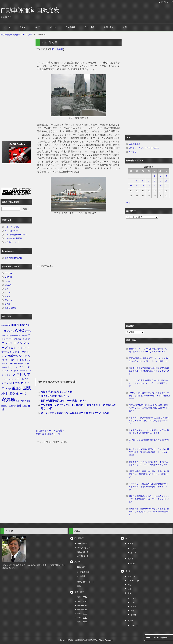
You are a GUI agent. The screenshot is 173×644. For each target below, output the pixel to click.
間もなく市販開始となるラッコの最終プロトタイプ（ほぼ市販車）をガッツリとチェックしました (149, 499)
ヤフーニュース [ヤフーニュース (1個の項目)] (8, 379)
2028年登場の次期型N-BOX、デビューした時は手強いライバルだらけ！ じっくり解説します (149, 360)
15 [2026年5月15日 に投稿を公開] (154, 186)
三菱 (7, 289)
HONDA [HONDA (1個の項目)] (7, 325)
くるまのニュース (12, 242)
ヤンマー (134, 598)
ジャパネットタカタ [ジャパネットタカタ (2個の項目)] (16, 360)
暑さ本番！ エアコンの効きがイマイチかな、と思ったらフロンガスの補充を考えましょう (149, 463)
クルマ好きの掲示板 (13, 238)
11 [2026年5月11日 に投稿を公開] (131, 186)
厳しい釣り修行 (84, 552)
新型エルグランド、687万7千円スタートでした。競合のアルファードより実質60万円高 (148, 350)
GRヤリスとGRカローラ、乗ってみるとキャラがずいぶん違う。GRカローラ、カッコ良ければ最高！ (149, 396)
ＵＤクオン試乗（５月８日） (55, 396)
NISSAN (8, 277)
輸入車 (7, 304)
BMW (133, 564)
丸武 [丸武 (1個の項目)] (9, 389)
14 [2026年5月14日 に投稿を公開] (149, 186)
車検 (79, 586)
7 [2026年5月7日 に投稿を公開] (149, 181)
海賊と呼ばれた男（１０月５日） (58, 392)
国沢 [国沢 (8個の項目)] (27, 388)
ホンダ (133, 553)
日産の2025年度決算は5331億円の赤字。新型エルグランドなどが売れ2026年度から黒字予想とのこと (149, 408)
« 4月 (128, 203)
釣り (130, 585)
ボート (53, 27)
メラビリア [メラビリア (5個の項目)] (22, 375)
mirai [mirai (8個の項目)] (15, 324)
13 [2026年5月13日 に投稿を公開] (143, 186)
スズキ (7, 296)
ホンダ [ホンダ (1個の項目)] (13, 371)
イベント (131, 576)
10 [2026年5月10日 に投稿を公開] (166, 181)
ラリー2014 (82, 597)
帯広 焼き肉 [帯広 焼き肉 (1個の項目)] (21, 401)
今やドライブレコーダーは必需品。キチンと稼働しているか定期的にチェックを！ (149, 432)
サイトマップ (167, 2)
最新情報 (81, 567)
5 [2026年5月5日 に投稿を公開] (137, 181)
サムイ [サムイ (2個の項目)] (8, 352)
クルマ (22, 27)
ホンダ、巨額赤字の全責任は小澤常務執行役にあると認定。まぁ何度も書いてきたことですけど (149, 371)
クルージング (133, 581)
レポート (131, 589)
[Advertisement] (79, 241)
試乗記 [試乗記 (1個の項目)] (24, 406)
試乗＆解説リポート (86, 582)
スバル (7, 293)
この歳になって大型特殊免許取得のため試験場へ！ (149, 441)
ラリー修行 (89, 27)
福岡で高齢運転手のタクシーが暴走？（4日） (64, 401)
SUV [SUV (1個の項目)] (13, 331)
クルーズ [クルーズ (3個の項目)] (7, 343)
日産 (132, 611)
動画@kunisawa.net (13, 258)
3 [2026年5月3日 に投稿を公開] (166, 176)
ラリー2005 (82, 622)
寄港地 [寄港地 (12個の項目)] (8, 400)
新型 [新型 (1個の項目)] (29, 401)
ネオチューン (135, 152)
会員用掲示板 (135, 144)
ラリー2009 (82, 614)
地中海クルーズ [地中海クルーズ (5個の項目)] (14, 394)
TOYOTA (8, 273)
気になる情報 (10, 308)
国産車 (130, 544)
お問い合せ (108, 27)
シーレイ (134, 626)
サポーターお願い (12, 227)
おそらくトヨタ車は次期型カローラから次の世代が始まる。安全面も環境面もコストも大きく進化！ (149, 452)
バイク (38, 27)
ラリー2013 (82, 601)
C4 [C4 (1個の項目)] (3, 325)
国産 (130, 593)
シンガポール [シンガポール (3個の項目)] (10, 356)
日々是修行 (70, 27)
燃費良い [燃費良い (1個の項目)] (5, 406)
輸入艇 (130, 621)
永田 (125, 27)
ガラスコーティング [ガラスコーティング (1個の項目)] (22, 339)
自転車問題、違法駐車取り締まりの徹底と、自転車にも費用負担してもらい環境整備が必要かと (149, 512)
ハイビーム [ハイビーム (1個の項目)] (6, 371)
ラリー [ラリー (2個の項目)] (18, 379)
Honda (7, 281)
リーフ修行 (82, 544)
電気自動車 (85, 572)
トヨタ (133, 606)
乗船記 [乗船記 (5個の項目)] (17, 388)
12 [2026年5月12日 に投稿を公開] (137, 186)
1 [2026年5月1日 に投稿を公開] (155, 176)
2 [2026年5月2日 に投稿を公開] (160, 176)
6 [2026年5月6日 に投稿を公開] (143, 181)
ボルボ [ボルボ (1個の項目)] (19, 371)
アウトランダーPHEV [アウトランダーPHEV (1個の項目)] (10, 335)
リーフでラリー (84, 548)
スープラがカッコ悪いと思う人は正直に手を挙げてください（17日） (76, 413)
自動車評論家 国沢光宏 (30, 10)
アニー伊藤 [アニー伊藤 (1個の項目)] (23, 335)
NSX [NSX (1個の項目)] (8, 331)
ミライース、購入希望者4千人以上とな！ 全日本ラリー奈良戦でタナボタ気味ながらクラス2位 (149, 421)
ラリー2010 (82, 618)
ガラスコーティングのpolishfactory (144, 148)
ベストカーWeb (11, 231)
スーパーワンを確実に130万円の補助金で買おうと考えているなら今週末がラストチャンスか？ (149, 487)
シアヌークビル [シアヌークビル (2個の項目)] (20, 352)
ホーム (7, 27)
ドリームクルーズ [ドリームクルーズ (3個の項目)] (19, 367)
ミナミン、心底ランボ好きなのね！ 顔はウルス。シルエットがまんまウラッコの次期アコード (149, 383)
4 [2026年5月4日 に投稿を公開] (131, 181)
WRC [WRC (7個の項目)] (19, 330)
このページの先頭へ (159, 638)
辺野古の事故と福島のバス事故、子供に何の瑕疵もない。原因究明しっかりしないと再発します (149, 474)
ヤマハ (133, 602)
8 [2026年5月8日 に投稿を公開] (155, 181)
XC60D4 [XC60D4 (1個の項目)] (28, 331)
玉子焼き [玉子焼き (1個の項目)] (12, 406)
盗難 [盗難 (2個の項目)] (19, 406)
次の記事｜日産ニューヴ (48, 434)
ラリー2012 (82, 606)
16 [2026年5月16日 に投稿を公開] (160, 186)
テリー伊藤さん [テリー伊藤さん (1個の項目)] (20, 364)
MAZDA (8, 285)
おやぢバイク (83, 556)
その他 (133, 615)
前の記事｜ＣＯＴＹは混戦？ (50, 431)
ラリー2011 (82, 610)
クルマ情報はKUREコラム (16, 235)
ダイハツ (8, 300)
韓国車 (83, 576)
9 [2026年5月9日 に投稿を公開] (160, 181)
